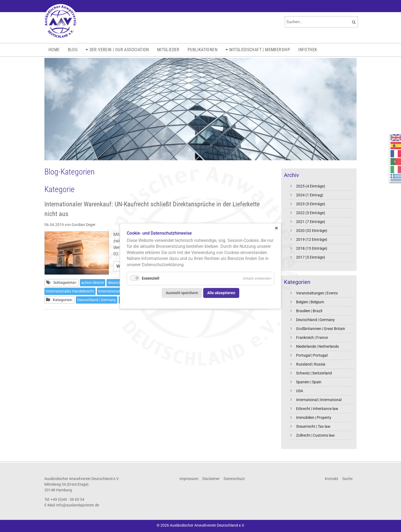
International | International (319, 400)
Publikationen (203, 50)
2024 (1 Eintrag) (310, 195)
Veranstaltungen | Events (317, 293)
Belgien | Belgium (310, 302)
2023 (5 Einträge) (311, 204)
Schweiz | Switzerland (314, 373)
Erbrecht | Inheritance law (317, 409)
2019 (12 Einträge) (312, 239)
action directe (93, 283)
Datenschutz (234, 479)
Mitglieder (168, 50)
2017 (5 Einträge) (311, 257)
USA (300, 391)
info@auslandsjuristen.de (78, 505)
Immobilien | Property (314, 418)
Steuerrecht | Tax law (313, 426)
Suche (347, 479)
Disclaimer (211, 479)
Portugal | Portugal (312, 355)
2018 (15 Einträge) (312, 248)
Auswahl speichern (182, 293)
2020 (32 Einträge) (312, 231)
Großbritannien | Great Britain (321, 329)
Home (54, 50)
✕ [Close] (276, 228)
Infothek (308, 50)
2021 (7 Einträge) (311, 222)
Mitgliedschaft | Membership (260, 50)
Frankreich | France (312, 338)
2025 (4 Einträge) (311, 186)
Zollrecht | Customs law (315, 435)
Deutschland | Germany (315, 320)
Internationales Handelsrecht (70, 291)
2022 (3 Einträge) (311, 213)
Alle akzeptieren (221, 293)
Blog (73, 50)
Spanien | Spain (309, 382)
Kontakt (332, 479)
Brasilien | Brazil (309, 311)
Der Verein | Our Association (119, 50)
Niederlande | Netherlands (317, 346)
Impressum (189, 479)
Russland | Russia (311, 364)
